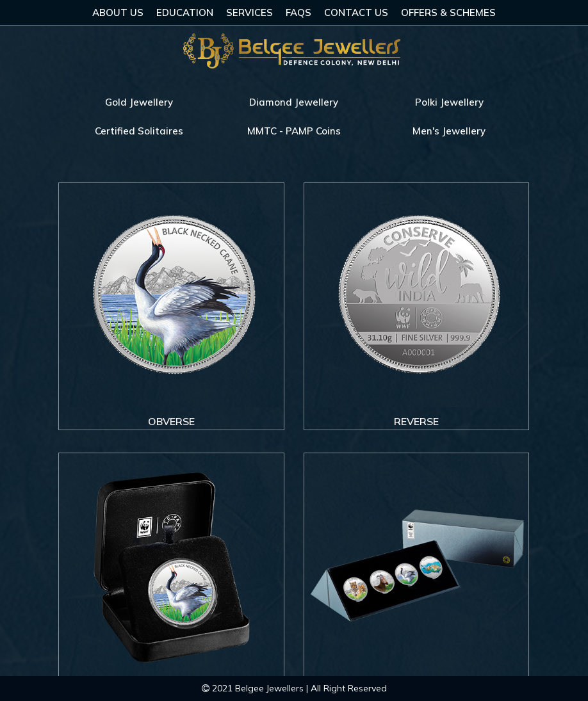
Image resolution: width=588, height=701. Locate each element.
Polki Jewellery (449, 102)
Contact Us (356, 12)
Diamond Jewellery (294, 102)
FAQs (298, 12)
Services (249, 12)
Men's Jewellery (449, 131)
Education (185, 12)
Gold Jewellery (139, 102)
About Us (118, 12)
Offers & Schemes (448, 12)
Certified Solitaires (139, 131)
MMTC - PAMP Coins (294, 131)
